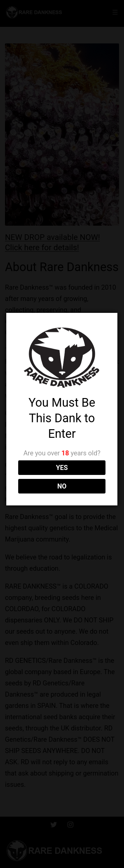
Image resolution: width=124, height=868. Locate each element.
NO (62, 486)
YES (62, 468)
